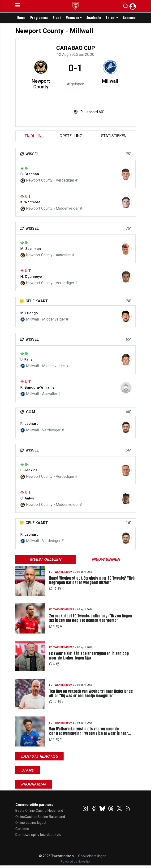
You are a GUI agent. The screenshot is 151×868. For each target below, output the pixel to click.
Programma (39, 18)
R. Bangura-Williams (37, 387)
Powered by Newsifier (75, 861)
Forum (111, 18)
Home (21, 18)
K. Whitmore (30, 202)
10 (53, 702)
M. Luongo (29, 313)
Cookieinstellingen (92, 856)
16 (53, 588)
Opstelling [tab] (71, 136)
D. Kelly (26, 359)
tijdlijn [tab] (33, 136)
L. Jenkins (29, 470)
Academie (94, 18)
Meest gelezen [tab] (45, 559)
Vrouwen (73, 18)
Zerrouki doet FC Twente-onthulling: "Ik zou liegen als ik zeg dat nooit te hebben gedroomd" (91, 618)
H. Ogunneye (31, 277)
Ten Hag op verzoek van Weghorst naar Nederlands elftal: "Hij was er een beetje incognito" (91, 694)
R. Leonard (29, 424)
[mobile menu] (18, 6)
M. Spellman (31, 249)
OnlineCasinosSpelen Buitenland (40, 817)
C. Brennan (30, 174)
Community (131, 18)
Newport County (41, 84)
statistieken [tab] (114, 136)
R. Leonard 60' (92, 112)
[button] (126, 7)
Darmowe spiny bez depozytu (38, 835)
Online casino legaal (31, 823)
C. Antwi (27, 498)
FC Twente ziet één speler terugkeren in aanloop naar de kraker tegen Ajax (89, 656)
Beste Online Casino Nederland (39, 811)
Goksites (22, 829)
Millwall (110, 81)
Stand (57, 18)
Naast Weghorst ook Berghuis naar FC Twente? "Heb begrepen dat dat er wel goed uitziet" (92, 580)
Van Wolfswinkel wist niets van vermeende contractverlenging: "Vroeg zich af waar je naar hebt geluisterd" (89, 731)
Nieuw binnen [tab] (106, 559)
